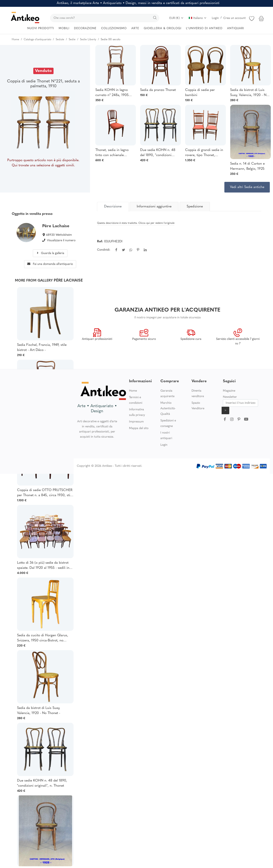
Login (215, 18)
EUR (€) (176, 18)
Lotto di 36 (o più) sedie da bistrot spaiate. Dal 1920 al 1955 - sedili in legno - (43, 566)
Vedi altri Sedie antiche (247, 187)
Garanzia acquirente (167, 394)
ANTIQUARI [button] (236, 28)
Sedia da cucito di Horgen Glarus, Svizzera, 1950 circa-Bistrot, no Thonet (43, 638)
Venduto (43, 71)
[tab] (113, 207)
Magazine (229, 391)
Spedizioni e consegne (168, 423)
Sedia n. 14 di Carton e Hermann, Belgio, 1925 (247, 166)
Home (133, 391)
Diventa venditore (198, 394)
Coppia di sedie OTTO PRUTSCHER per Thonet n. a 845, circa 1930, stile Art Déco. (45, 493)
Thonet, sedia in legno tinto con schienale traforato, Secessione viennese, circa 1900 (112, 153)
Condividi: (104, 250)
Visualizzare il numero (61, 241)
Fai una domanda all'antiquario (50, 264)
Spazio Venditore (198, 406)
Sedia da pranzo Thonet (158, 90)
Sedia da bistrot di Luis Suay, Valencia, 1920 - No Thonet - (249, 93)
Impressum (136, 422)
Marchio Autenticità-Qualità (168, 409)
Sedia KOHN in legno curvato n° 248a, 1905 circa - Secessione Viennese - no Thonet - (112, 93)
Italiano (198, 18)
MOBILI (64, 28)
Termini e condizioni (136, 400)
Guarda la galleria (50, 253)
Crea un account (235, 18)
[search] (105, 18)
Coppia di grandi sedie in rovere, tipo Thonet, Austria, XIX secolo (204, 153)
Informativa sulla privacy (137, 412)
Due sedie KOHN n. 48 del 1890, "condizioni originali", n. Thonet (158, 153)
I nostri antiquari (166, 436)
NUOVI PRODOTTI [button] (41, 28)
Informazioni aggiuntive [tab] (154, 207)
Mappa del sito (139, 428)
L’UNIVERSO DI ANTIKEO (204, 28)
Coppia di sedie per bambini (200, 93)
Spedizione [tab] (195, 207)
